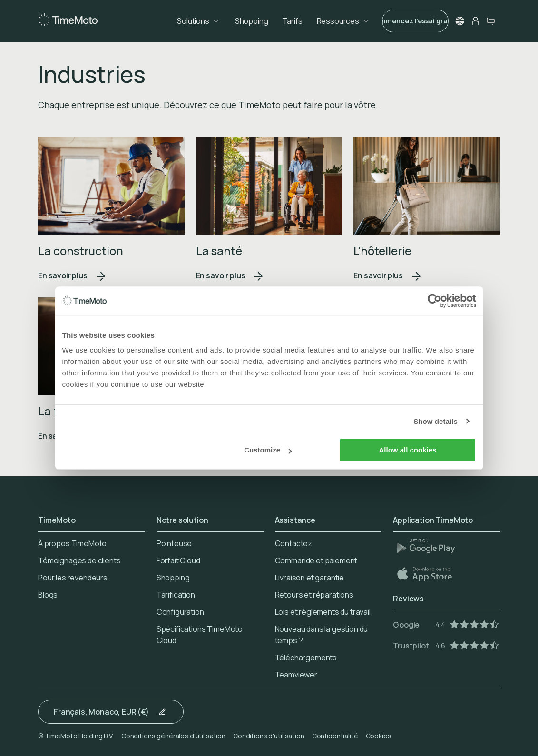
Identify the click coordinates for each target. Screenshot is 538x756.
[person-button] (475, 21)
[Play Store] (430, 545)
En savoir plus (72, 275)
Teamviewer (296, 675)
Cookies (379, 736)
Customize (268, 450)
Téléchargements (306, 658)
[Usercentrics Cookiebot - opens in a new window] (435, 301)
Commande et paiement (316, 560)
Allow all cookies (408, 450)
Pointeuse (174, 543)
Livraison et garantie (310, 578)
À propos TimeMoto (72, 543)
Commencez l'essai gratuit (415, 21)
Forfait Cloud (178, 560)
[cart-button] (490, 21)
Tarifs (293, 21)
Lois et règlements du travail (323, 612)
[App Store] (430, 574)
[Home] (68, 20)
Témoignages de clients (79, 560)
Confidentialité (335, 736)
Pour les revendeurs (73, 578)
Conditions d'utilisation (269, 736)
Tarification (176, 595)
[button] (460, 21)
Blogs (48, 595)
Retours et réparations (314, 595)
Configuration (180, 612)
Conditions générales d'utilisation (173, 736)
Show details (435, 421)
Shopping (252, 21)
